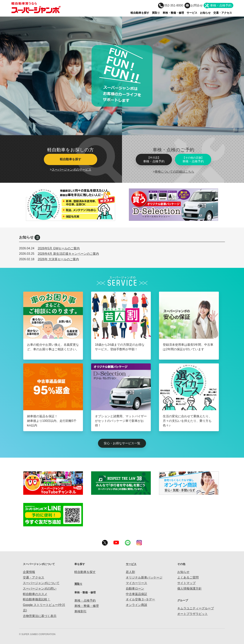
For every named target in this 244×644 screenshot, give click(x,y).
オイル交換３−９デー (140, 599)
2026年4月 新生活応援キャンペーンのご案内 (68, 254)
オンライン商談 (136, 605)
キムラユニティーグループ (196, 608)
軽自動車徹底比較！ (37, 599)
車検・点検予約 (154, 160)
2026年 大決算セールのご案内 (58, 259)
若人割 (130, 572)
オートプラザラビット (193, 614)
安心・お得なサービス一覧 (122, 443)
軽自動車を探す (140, 13)
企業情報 (29, 572)
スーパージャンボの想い (40, 589)
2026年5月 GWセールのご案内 (59, 248)
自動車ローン (135, 589)
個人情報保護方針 (189, 589)
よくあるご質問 (188, 577)
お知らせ (205, 13)
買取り (156, 13)
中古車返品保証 (136, 594)
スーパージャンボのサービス (71, 170)
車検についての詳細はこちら (174, 172)
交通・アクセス (223, 13)
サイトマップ (186, 583)
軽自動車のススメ (35, 594)
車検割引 (80, 611)
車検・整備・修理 (173, 13)
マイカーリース (136, 583)
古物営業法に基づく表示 (40, 616)
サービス (192, 13)
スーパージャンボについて (41, 583)
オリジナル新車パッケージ (144, 577)
